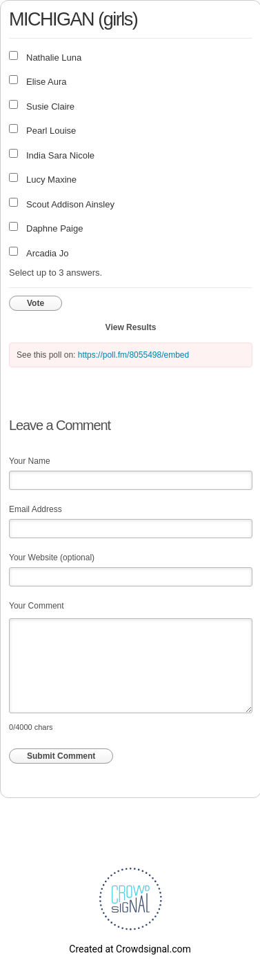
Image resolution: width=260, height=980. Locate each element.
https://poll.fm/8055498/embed (133, 355)
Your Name (30, 461)
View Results (131, 327)
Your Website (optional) (52, 558)
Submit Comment (61, 756)
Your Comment (37, 606)
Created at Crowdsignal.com (130, 949)
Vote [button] (36, 303)
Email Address (36, 509)
